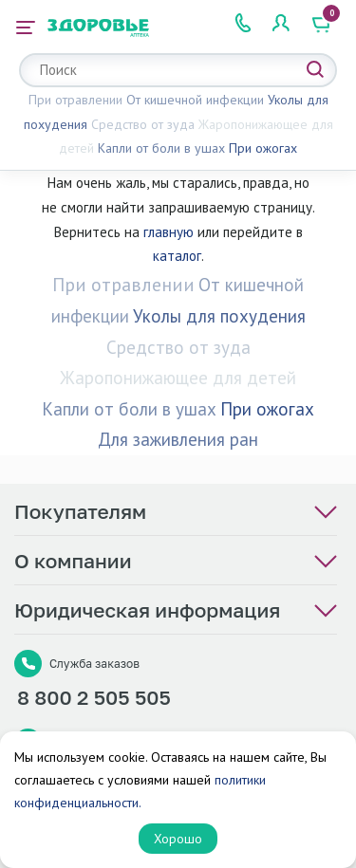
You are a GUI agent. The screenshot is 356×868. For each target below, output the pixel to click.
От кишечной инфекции (195, 100)
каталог (177, 256)
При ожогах (263, 148)
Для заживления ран (178, 439)
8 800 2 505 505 (94, 697)
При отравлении (75, 100)
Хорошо (178, 839)
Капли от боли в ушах (161, 148)
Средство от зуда (143, 124)
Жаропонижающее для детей (178, 378)
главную (169, 232)
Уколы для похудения (219, 316)
